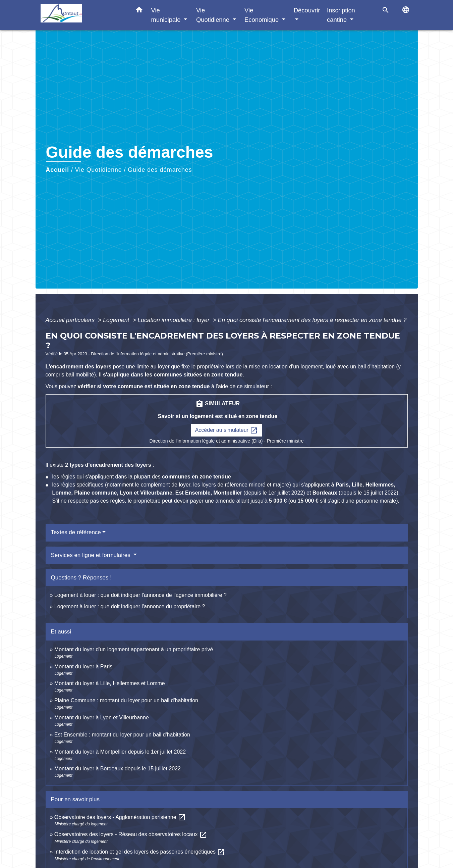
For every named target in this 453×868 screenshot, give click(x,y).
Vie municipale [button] (167, 15)
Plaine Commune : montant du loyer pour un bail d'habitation (126, 700)
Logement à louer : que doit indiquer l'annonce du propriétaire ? (130, 606)
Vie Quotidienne (99, 170)
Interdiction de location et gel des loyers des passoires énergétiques (140, 852)
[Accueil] (82, 15)
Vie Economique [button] (262, 15)
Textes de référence (76, 532)
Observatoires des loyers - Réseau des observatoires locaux (131, 834)
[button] (139, 11)
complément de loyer (166, 485)
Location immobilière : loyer (174, 320)
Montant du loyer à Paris (83, 667)
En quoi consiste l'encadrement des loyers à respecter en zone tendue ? (312, 320)
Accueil (58, 170)
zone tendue (227, 375)
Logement (117, 320)
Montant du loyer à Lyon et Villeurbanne (102, 718)
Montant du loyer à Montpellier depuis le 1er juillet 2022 (120, 752)
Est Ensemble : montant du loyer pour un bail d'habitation (122, 735)
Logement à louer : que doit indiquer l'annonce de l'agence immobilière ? (140, 595)
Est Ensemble (193, 493)
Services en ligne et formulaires (92, 555)
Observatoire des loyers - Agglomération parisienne (120, 817)
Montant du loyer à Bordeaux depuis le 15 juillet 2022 (118, 769)
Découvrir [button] (307, 10)
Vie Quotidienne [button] (214, 15)
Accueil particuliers (71, 320)
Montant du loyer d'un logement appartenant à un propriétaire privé (134, 649)
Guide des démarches (160, 170)
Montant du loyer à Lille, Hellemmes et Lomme (110, 683)
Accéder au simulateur (227, 430)
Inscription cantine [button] (341, 15)
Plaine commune (95, 493)
